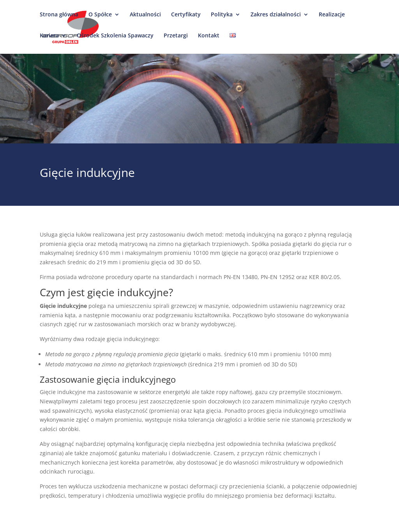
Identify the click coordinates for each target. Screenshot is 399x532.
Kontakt (209, 40)
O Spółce (100, 19)
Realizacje (332, 19)
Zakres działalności (276, 19)
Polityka (222, 19)
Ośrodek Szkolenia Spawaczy (115, 40)
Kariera (49, 40)
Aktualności (145, 19)
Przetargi (176, 40)
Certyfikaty (186, 19)
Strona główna (59, 19)
